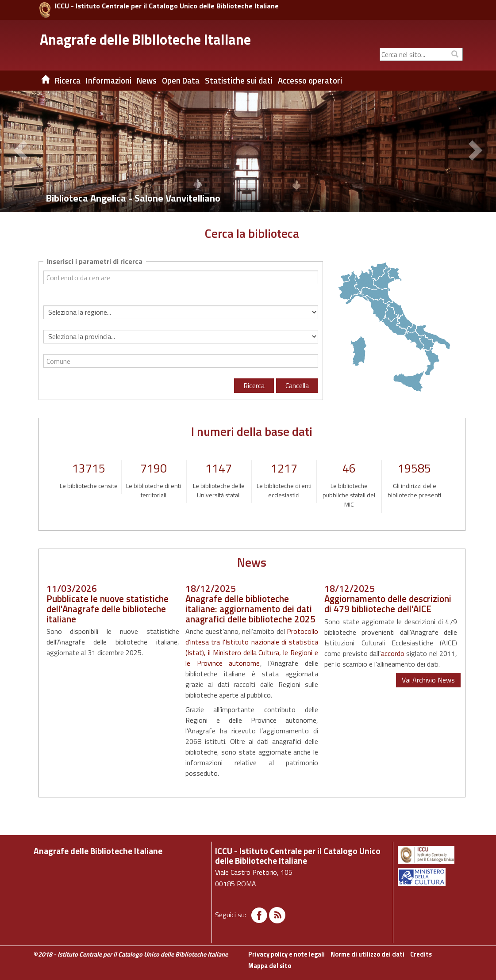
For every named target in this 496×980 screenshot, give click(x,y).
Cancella (297, 385)
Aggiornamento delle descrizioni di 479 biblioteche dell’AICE (388, 604)
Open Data (181, 80)
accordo (393, 653)
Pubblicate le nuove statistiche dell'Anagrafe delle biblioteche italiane (108, 609)
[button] (22, 152)
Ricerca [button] (68, 80)
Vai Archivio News (428, 680)
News (147, 80)
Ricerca (254, 385)
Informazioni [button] (109, 80)
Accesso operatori (310, 80)
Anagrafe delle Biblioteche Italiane (145, 39)
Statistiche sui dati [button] (239, 80)
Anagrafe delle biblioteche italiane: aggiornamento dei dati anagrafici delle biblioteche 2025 (250, 609)
